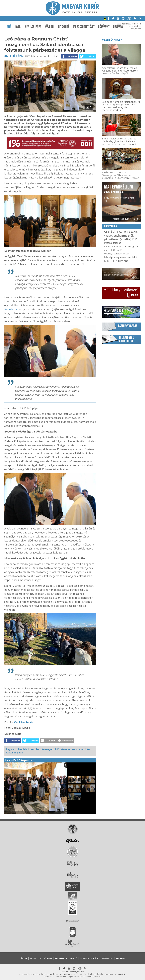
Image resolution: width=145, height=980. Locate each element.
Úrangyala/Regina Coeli (117, 254)
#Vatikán (84, 749)
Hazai (18, 26)
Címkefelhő (111, 226)
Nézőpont (104, 26)
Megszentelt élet (84, 26)
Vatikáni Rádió (23, 722)
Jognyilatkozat (74, 977)
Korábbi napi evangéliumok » (126, 219)
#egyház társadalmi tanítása (23, 749)
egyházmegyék (124, 235)
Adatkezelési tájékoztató (91, 977)
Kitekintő (64, 26)
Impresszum (49, 977)
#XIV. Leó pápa (14, 753)
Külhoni (50, 26)
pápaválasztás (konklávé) (118, 239)
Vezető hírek (112, 40)
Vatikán (108, 236)
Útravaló (118, 250)
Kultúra (121, 958)
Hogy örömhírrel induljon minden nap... (119, 193)
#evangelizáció (50, 749)
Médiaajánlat (61, 977)
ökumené (122, 261)
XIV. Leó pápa (33, 26)
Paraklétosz (11, 309)
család (109, 231)
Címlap (24, 958)
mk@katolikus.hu (96, 974)
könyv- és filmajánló (126, 232)
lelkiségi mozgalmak (115, 257)
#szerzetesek (69, 749)
